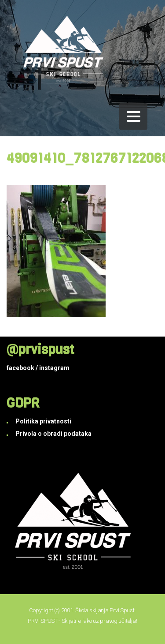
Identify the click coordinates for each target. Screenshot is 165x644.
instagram (54, 368)
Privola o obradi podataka (53, 434)
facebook (20, 368)
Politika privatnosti (43, 421)
